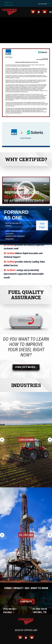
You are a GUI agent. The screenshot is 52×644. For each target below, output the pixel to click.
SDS (27, 588)
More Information (44, 4)
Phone (9, 612)
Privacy (18, 588)
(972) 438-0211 (10, 609)
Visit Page (42, 225)
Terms (8, 588)
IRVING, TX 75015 (40, 614)
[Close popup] (50, 209)
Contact (26, 601)
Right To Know (40, 588)
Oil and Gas (26, 535)
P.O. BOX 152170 (40, 609)
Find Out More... (26, 367)
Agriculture (26, 440)
